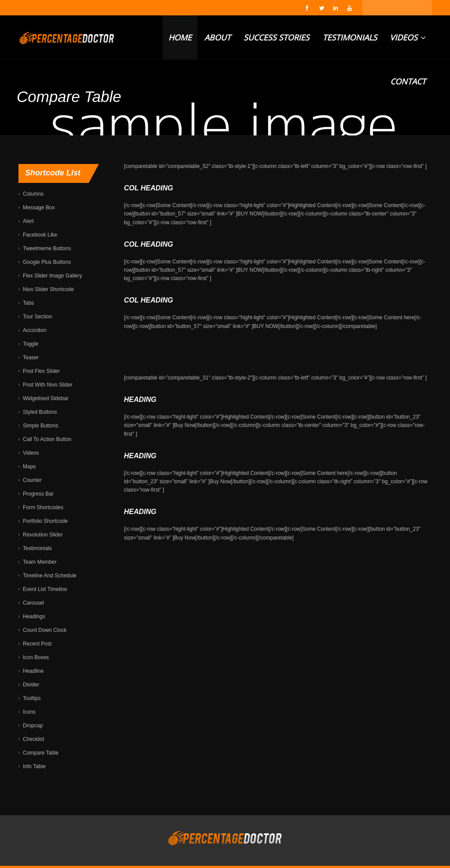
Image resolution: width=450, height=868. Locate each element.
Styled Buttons (40, 412)
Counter (32, 480)
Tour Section (38, 317)
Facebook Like (40, 235)
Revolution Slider (43, 535)
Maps (29, 467)
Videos (31, 453)
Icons (29, 712)
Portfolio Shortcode (45, 521)
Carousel (33, 603)
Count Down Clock (45, 630)
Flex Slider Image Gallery (53, 276)
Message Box (39, 208)
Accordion (34, 330)
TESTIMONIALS (350, 37)
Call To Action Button (47, 439)
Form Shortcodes (43, 507)
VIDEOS (408, 37)
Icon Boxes (36, 657)
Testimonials (37, 548)
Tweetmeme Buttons (47, 248)
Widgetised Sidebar (46, 398)
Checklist (34, 739)
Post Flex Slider (41, 371)
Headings (34, 616)
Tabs (28, 303)
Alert (28, 221)
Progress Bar (38, 494)
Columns (33, 194)
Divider (31, 685)
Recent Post (37, 644)
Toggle (31, 344)
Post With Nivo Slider (48, 385)
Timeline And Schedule (50, 576)
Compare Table (41, 753)
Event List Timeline (45, 589)
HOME (180, 37)
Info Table (34, 766)
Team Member (40, 562)
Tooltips (32, 698)
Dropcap (33, 726)
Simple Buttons (41, 426)
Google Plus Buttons (47, 262)
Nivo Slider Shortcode (48, 289)
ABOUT (218, 37)
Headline (33, 671)
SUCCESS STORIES (276, 37)
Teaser (31, 357)
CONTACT (408, 81)
